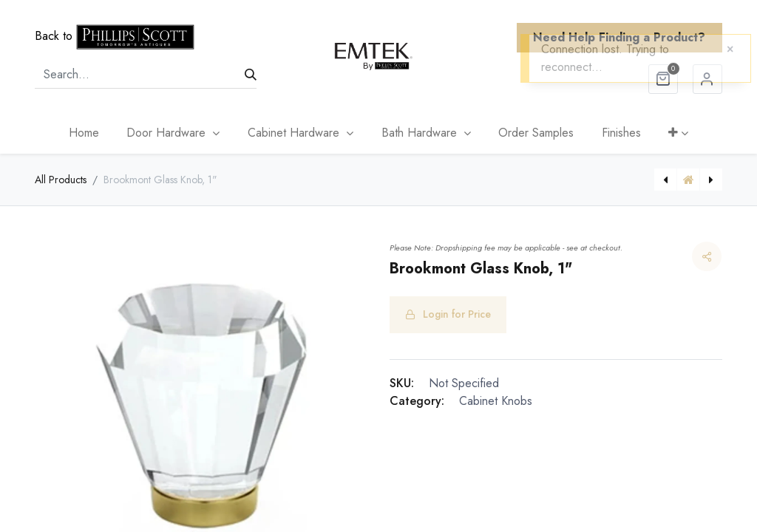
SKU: (402, 383)
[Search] (251, 75)
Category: (417, 401)
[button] (679, 133)
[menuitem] (84, 133)
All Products (61, 180)
